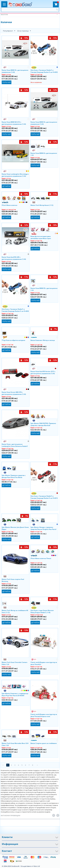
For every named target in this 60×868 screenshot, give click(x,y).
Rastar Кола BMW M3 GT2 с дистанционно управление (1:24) (14, 123)
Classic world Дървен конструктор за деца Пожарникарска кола (44, 715)
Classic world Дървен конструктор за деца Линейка (44, 663)
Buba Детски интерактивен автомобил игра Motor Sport (41, 237)
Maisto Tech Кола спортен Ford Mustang (13, 580)
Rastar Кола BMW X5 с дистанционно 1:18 (44, 289)
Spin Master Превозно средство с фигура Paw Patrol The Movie (14, 476)
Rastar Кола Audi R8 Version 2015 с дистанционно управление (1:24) (43, 372)
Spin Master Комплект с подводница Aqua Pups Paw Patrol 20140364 (15, 694)
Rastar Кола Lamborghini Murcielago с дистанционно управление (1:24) (15, 175)
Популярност (9, 31)
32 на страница (24, 31)
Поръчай (7, 82)
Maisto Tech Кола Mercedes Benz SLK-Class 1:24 (15, 744)
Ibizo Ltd (37, 866)
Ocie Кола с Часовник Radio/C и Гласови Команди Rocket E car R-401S (44, 497)
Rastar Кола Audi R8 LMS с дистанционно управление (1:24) (14, 258)
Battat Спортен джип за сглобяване (44, 743)
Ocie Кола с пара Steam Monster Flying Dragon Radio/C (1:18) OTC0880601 (42, 611)
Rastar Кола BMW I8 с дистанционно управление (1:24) (15, 71)
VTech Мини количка (9, 205)
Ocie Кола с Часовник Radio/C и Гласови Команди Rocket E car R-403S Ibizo (44, 71)
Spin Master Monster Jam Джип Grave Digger (15, 528)
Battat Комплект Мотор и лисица (43, 340)
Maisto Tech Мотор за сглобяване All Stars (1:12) (15, 611)
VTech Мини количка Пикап (41, 558)
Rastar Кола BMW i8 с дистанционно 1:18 (44, 154)
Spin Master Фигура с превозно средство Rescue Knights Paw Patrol (43, 528)
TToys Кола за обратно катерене (13, 340)
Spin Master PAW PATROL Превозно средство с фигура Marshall (43, 424)
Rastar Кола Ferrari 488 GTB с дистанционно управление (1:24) (14, 393)
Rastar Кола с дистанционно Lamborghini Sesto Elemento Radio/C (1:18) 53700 (15, 445)
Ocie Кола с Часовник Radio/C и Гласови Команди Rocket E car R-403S (15, 310)
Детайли (6, 186)
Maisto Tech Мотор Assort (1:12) (42, 205)
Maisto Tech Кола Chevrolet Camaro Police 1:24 (14, 663)
